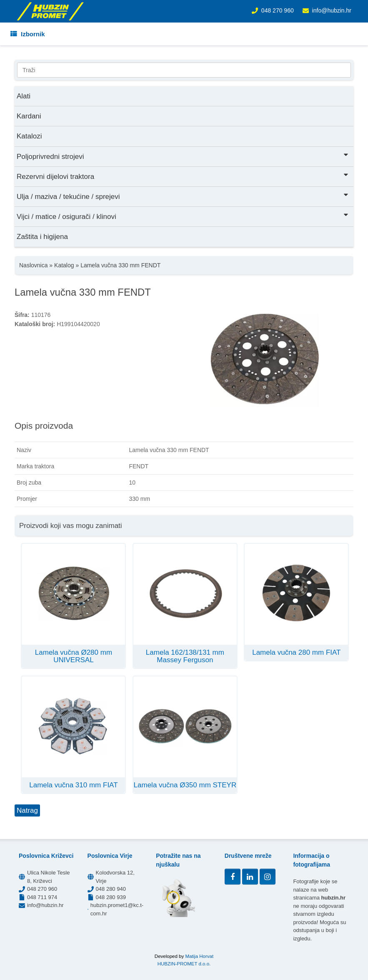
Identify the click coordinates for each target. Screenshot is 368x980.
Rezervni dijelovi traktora (183, 176)
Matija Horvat (199, 956)
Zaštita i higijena (42, 237)
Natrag (27, 810)
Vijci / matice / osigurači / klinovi (183, 216)
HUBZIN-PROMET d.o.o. (184, 964)
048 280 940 (111, 889)
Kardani (29, 116)
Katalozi (29, 136)
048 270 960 (278, 10)
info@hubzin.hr (332, 10)
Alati (24, 96)
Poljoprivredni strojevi (183, 156)
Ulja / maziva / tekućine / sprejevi (183, 196)
